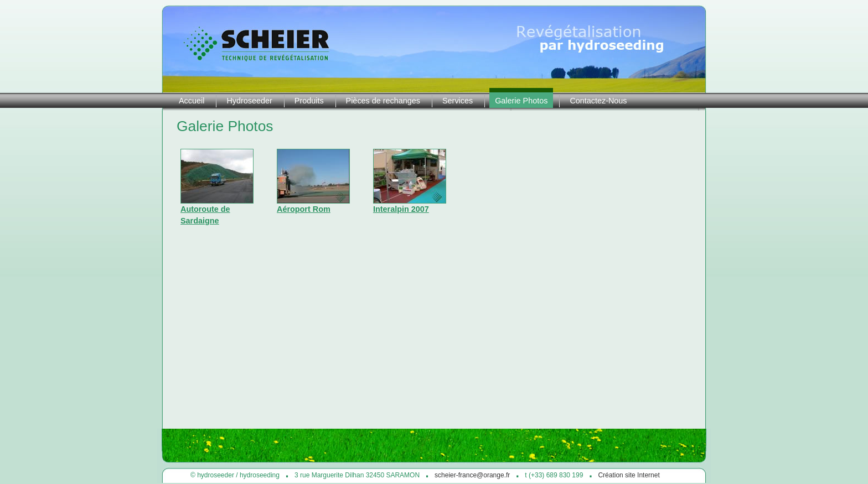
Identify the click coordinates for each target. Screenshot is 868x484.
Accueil (192, 101)
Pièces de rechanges (383, 101)
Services (458, 101)
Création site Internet (629, 475)
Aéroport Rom (304, 209)
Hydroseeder (249, 101)
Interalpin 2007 (401, 209)
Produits (309, 101)
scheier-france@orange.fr (472, 475)
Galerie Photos (521, 101)
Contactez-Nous (598, 101)
